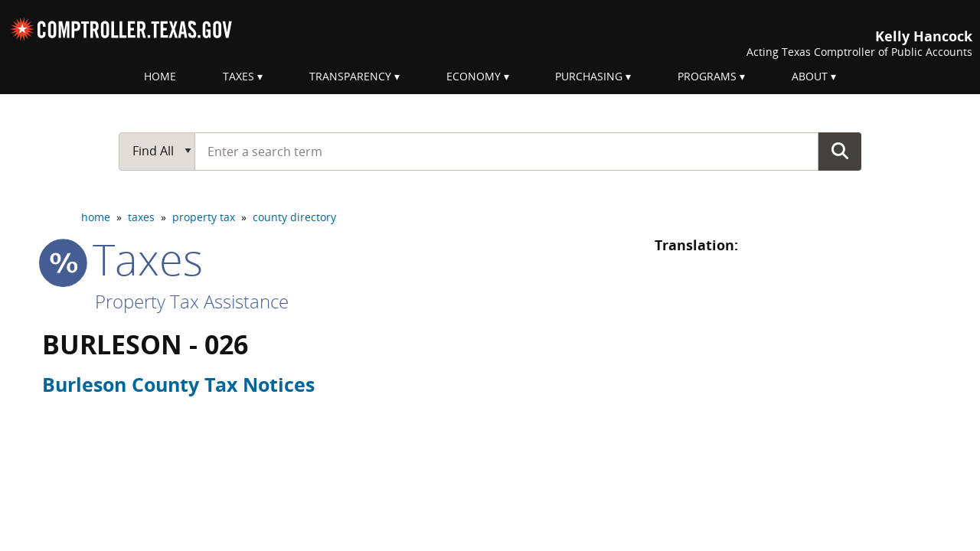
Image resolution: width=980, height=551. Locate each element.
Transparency (350, 76)
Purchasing (589, 76)
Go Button (840, 151)
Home (160, 76)
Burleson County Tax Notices (178, 384)
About (810, 76)
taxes (141, 217)
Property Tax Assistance (192, 301)
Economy (474, 76)
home (96, 217)
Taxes (238, 76)
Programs (707, 76)
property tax (204, 217)
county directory (294, 217)
